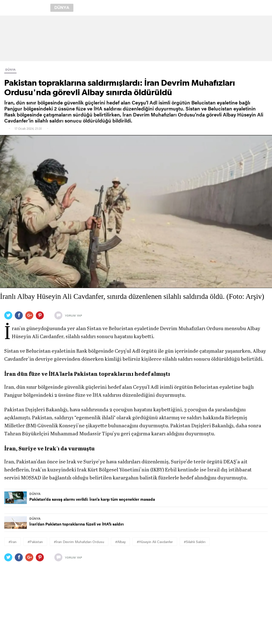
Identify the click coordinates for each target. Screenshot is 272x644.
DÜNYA (10, 69)
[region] (136, 38)
